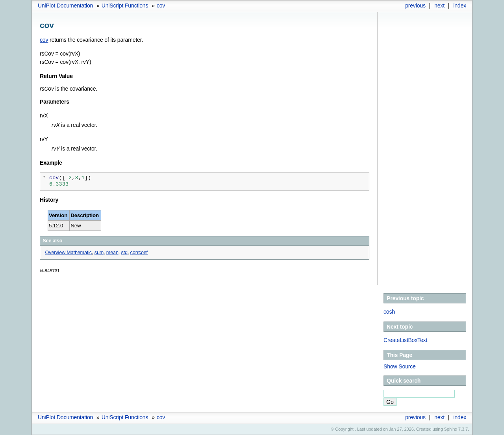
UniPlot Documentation (65, 6)
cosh (389, 312)
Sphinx (451, 429)
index (460, 6)
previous (415, 6)
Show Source (400, 366)
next (439, 6)
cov (161, 6)
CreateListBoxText (405, 340)
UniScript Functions (125, 6)
